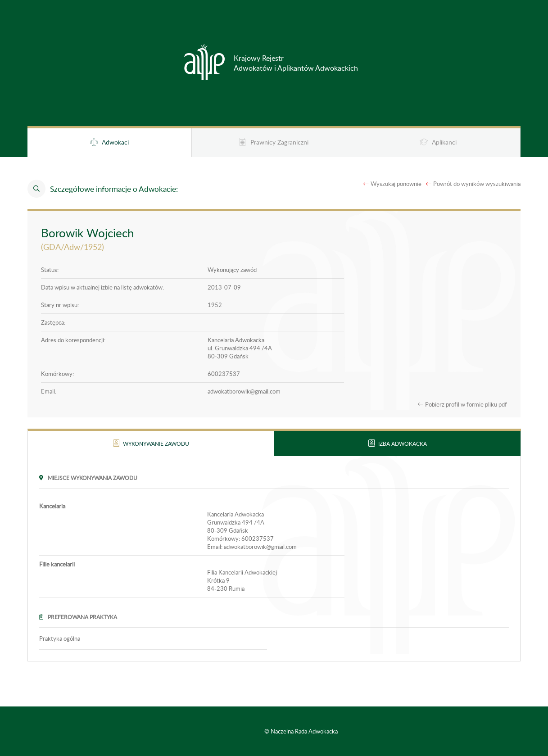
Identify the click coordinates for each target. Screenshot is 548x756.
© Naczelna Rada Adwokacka (301, 731)
